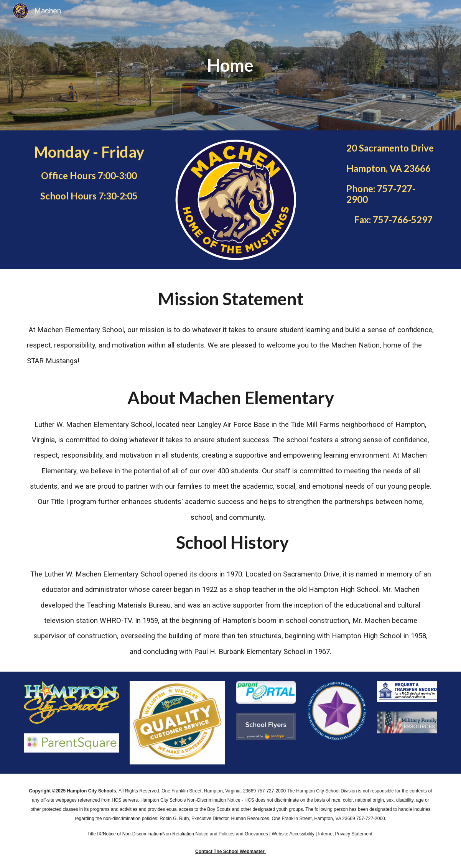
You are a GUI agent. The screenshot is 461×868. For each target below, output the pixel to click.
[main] (230, 65)
